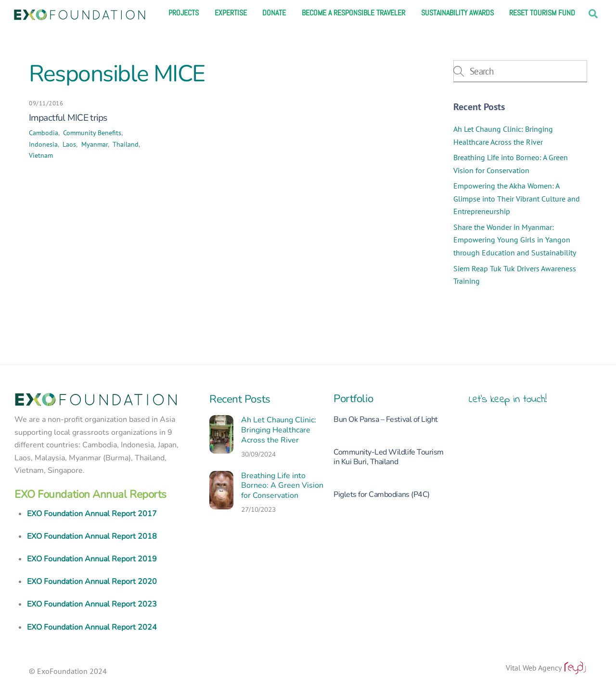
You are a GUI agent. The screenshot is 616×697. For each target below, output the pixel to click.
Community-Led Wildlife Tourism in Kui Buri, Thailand (389, 457)
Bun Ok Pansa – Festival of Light (386, 419)
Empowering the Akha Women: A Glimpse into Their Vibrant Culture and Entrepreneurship (517, 198)
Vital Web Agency (546, 668)
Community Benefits (92, 133)
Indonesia (43, 144)
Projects (184, 13)
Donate (274, 13)
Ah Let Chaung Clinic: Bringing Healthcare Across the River (279, 430)
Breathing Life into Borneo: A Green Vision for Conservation (282, 486)
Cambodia (44, 133)
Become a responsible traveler (353, 13)
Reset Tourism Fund (542, 13)
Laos (69, 144)
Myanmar (95, 144)
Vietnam (41, 155)
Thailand (126, 144)
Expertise (231, 13)
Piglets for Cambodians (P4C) (382, 494)
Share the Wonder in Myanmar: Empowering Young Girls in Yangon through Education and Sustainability (515, 240)
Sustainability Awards (457, 13)
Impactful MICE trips (68, 118)
